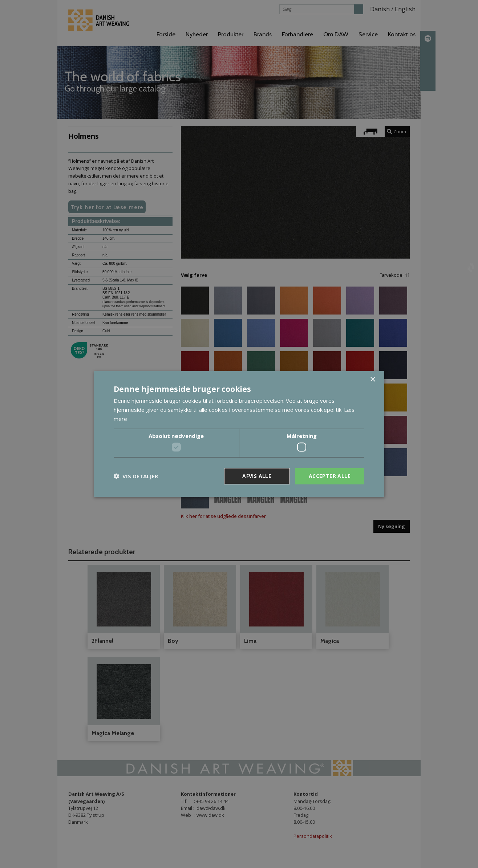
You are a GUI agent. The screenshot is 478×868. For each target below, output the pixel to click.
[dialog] (239, 434)
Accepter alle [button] (330, 476)
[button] (136, 476)
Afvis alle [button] (257, 476)
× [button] (372, 380)
